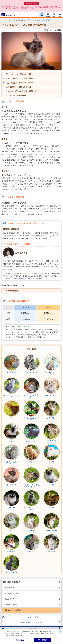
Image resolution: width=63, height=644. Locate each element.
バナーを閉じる (42, 640)
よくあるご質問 (32, 617)
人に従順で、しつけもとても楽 (18, 87)
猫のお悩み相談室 (11, 605)
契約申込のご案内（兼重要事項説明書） (18, 278)
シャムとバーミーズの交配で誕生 (19, 78)
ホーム (4, 20)
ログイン (48, 14)
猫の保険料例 (9, 588)
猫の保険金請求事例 (12, 593)
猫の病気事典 (9, 599)
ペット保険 (12, 20)
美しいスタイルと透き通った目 (18, 74)
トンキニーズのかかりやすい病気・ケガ (22, 91)
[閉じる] (61, 631)
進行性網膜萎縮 (12, 291)
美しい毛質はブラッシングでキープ (20, 83)
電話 (54, 14)
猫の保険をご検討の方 (25, 20)
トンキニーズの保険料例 (16, 95)
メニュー (60, 14)
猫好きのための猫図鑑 (42, 20)
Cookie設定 (20, 640)
